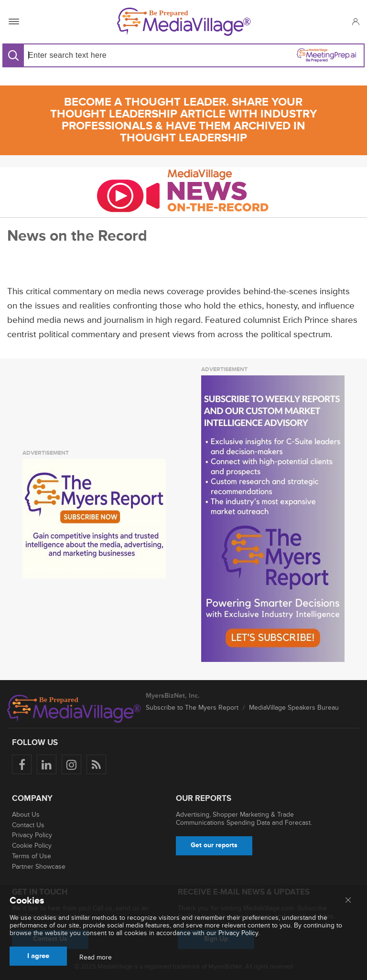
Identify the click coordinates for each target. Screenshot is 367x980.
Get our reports (214, 845)
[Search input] (102, 55)
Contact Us (28, 825)
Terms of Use (32, 856)
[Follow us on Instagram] (71, 764)
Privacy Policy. (239, 933)
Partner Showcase (39, 867)
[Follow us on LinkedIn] (47, 764)
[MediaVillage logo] (74, 709)
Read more (96, 958)
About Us (26, 815)
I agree (38, 956)
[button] (355, 21)
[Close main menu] (348, 901)
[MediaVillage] (184, 22)
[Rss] (96, 764)
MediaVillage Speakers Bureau (294, 708)
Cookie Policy (32, 846)
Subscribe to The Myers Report (192, 708)
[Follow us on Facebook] (22, 764)
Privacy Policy (32, 835)
